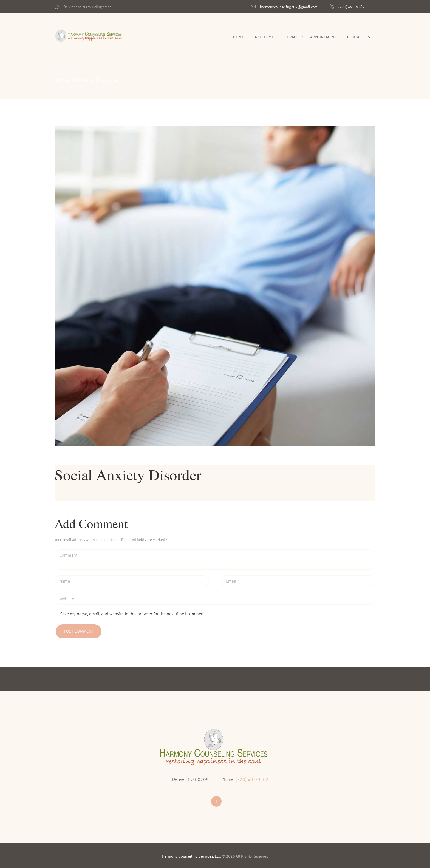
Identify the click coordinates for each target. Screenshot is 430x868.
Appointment (323, 37)
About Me (264, 37)
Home (239, 37)
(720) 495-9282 (352, 7)
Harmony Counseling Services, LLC (191, 856)
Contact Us (359, 37)
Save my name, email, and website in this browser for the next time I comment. (133, 614)
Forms (291, 37)
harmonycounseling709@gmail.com (289, 7)
